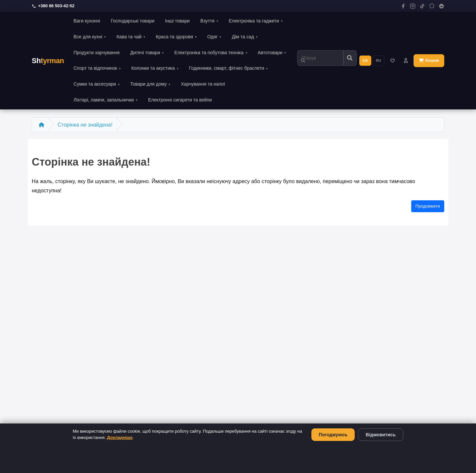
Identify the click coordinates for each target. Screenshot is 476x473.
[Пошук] (320, 58)
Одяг (212, 37)
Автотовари (270, 53)
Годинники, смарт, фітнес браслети (227, 68)
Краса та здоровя (174, 37)
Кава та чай (129, 37)
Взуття (207, 21)
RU (378, 60)
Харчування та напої (203, 84)
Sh (48, 61)
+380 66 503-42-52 (53, 6)
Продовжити (428, 206)
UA (365, 60)
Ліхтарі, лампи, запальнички (103, 100)
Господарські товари (133, 21)
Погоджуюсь (333, 435)
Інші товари (177, 21)
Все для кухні (88, 37)
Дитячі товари (145, 53)
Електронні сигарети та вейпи (180, 100)
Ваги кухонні (87, 21)
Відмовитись (381, 435)
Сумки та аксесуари (95, 84)
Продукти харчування (96, 53)
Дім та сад (243, 37)
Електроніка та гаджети (254, 21)
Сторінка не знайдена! (85, 125)
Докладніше (120, 437)
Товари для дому (148, 84)
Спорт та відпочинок (95, 68)
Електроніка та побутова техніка (209, 53)
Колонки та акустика (153, 68)
